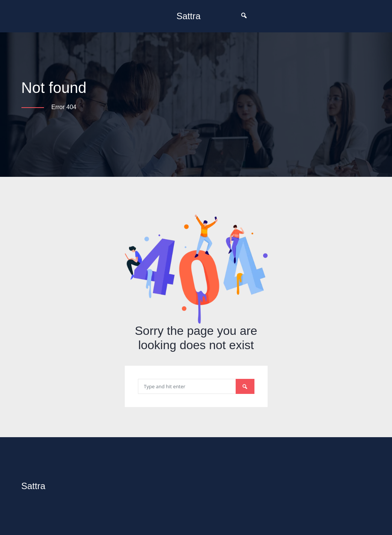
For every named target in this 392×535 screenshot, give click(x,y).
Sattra (188, 16)
